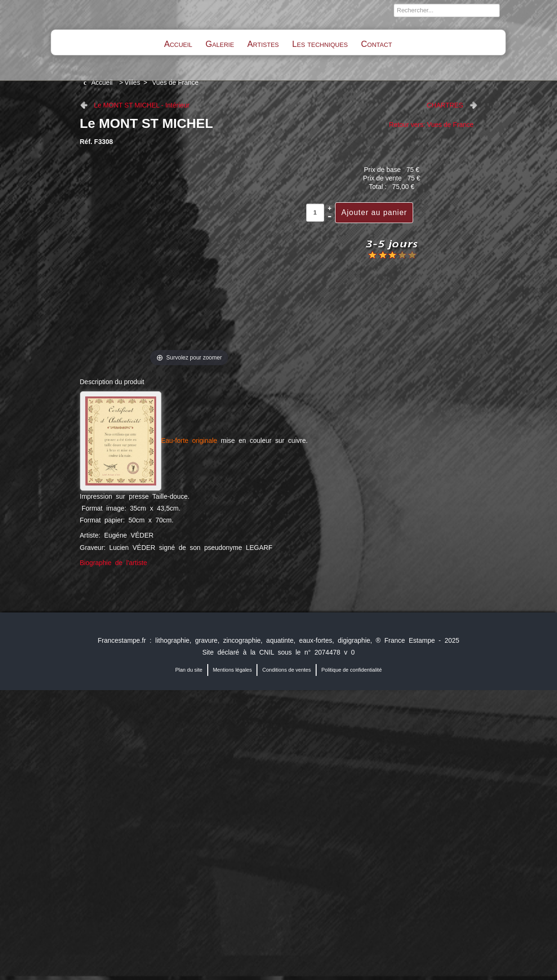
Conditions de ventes (287, 670)
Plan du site (189, 670)
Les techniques (320, 44)
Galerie (220, 44)
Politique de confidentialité (352, 670)
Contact (376, 44)
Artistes (263, 44)
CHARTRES (445, 105)
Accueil (178, 44)
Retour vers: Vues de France (431, 125)
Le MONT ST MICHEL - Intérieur (142, 105)
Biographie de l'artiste (114, 563)
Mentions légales (233, 670)
